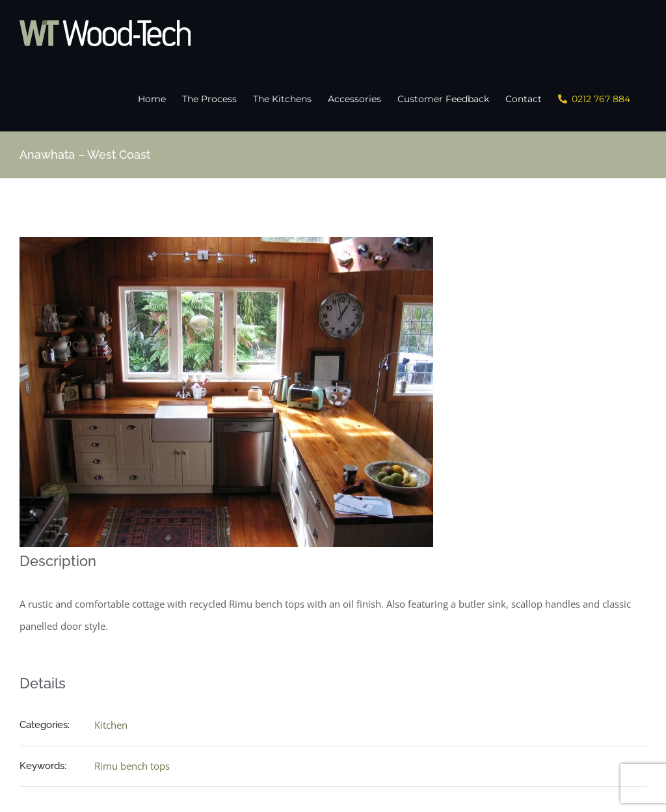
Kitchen (111, 724)
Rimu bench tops (132, 765)
